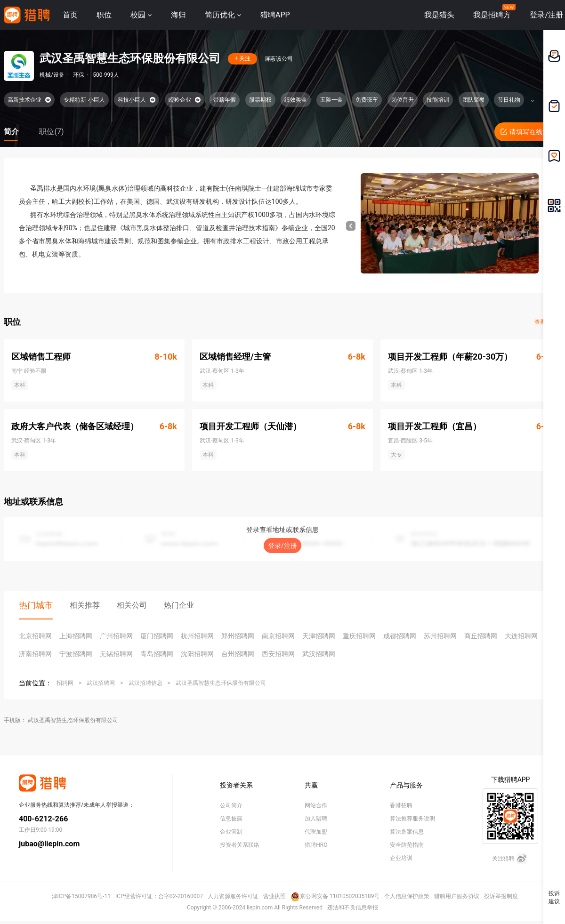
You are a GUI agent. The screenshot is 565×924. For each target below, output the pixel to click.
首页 (70, 15)
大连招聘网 (521, 636)
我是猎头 (439, 15)
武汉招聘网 (319, 654)
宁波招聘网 (76, 654)
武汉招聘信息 (145, 683)
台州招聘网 (238, 654)
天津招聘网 (319, 636)
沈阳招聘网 (197, 654)
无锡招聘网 (116, 654)
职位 (104, 15)
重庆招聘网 (359, 636)
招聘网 (65, 683)
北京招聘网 (35, 636)
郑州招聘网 (238, 636)
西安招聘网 (278, 654)
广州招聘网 (116, 636)
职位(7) (51, 132)
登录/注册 (282, 546)
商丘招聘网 (481, 636)
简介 (11, 132)
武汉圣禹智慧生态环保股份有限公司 (221, 683)
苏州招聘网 (440, 636)
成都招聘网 (400, 636)
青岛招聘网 (157, 654)
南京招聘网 (278, 636)
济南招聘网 (35, 654)
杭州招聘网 (197, 636)
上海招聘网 (76, 636)
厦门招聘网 (157, 636)
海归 (178, 15)
